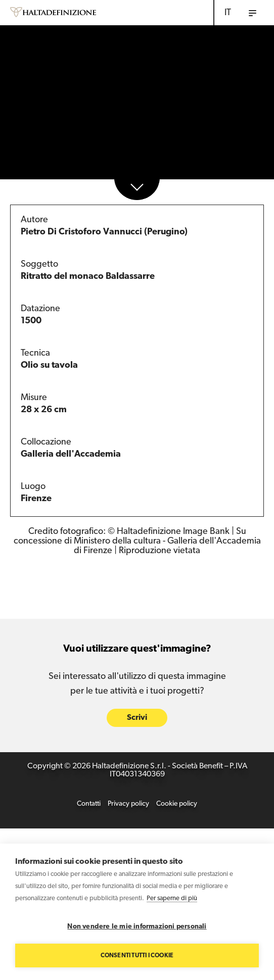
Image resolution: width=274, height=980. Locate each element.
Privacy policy (128, 804)
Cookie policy (177, 804)
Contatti (89, 804)
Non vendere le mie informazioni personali (137, 927)
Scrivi (137, 718)
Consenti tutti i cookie (137, 956)
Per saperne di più (172, 898)
